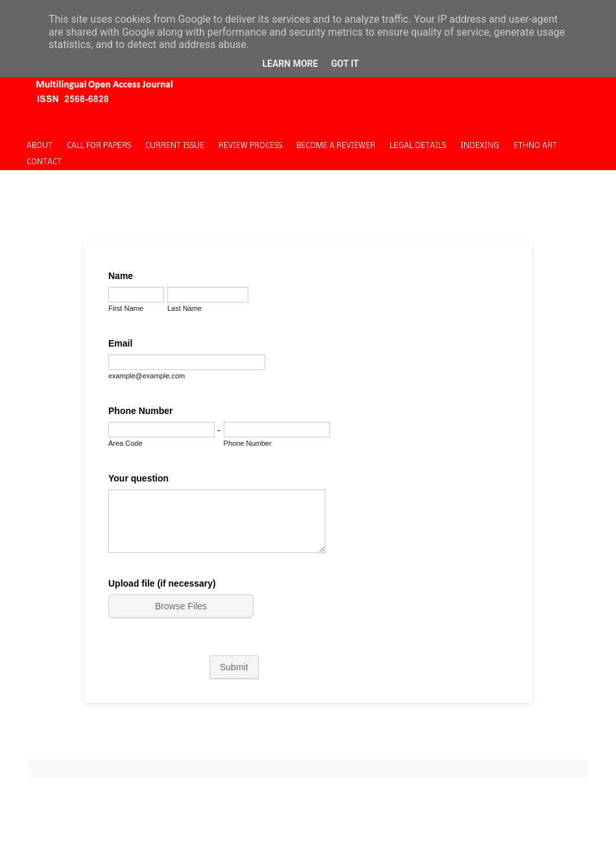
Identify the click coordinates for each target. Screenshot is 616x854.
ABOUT (40, 146)
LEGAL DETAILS (418, 146)
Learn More (290, 64)
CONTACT (44, 162)
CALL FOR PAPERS (99, 146)
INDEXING (480, 146)
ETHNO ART (535, 146)
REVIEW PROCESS (250, 146)
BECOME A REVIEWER (336, 146)
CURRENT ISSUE (175, 146)
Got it (345, 64)
